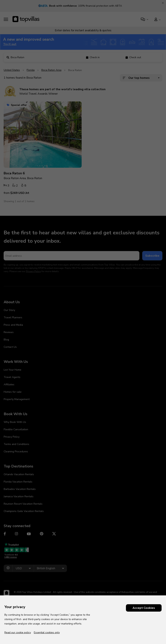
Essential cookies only (47, 632)
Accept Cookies (144, 608)
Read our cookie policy (18, 632)
